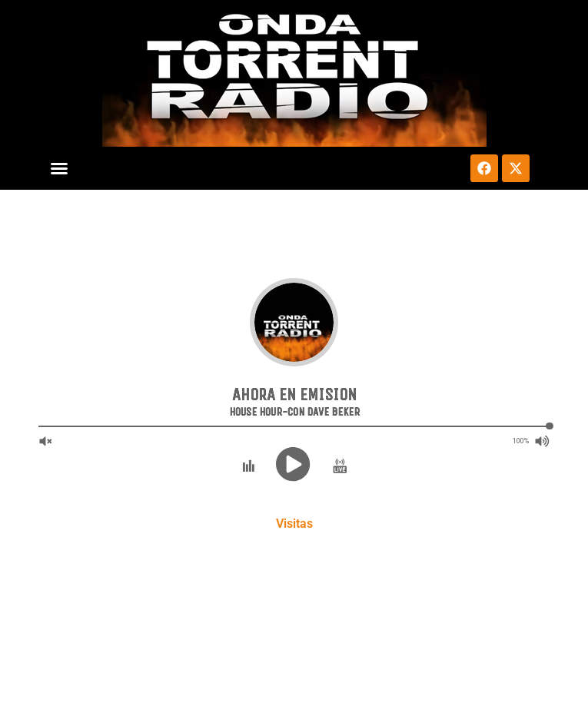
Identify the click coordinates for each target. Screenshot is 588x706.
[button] (59, 168)
